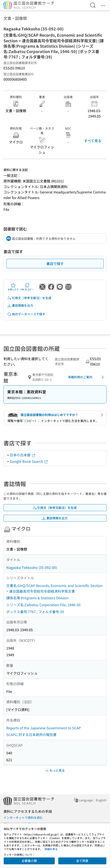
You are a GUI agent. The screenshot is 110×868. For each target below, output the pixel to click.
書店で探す (55, 264)
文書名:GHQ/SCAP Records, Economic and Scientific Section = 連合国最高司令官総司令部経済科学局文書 (54, 588)
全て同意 (82, 861)
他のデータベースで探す (26, 314)
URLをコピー (27, 287)
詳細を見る (51, 849)
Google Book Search (29, 461)
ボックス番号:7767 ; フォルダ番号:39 (35, 612)
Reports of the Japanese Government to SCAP (44, 728)
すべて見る (93, 141)
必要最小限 (29, 861)
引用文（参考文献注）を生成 (29, 298)
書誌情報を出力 (20, 305)
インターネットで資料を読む (23, 818)
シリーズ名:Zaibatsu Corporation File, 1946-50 (43, 605)
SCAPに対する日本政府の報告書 (31, 735)
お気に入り (13, 287)
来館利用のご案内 (87, 377)
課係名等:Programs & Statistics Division (37, 598)
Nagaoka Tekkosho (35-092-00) (32, 567)
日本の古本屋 (23, 455)
